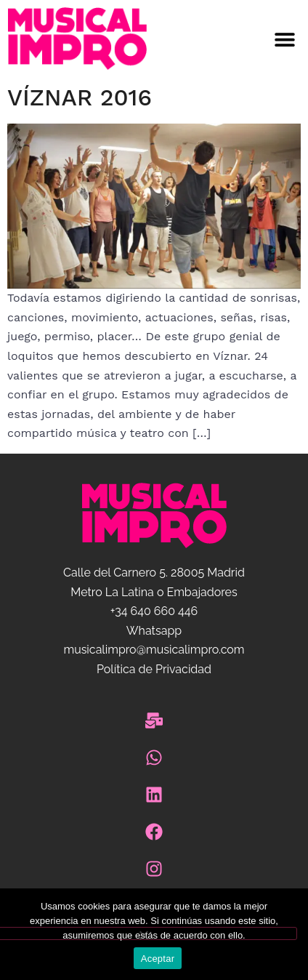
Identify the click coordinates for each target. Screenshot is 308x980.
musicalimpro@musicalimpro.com (154, 650)
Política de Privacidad (154, 669)
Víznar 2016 (80, 97)
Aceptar (158, 959)
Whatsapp (154, 631)
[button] (231, 39)
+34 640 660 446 (154, 611)
